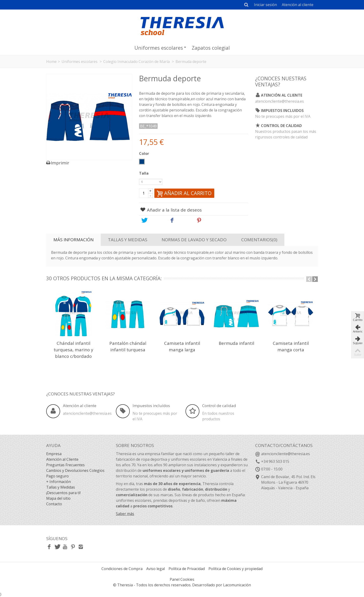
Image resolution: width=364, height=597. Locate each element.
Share (179, 220)
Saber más (125, 514)
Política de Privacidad (187, 569)
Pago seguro (57, 476)
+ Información (58, 482)
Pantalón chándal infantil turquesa (128, 346)
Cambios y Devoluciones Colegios (75, 470)
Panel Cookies (182, 579)
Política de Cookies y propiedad (236, 569)
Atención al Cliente (62, 459)
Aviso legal (156, 569)
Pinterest (210, 220)
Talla (144, 173)
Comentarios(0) (259, 240)
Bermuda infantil (236, 343)
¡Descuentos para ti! (63, 493)
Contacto (54, 504)
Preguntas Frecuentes (65, 465)
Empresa (54, 454)
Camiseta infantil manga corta (291, 346)
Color (145, 153)
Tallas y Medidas (128, 240)
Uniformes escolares (160, 48)
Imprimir (60, 163)
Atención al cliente (298, 5)
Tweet (151, 220)
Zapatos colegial (211, 48)
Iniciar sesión (265, 5)
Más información (73, 240)
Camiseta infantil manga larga (182, 346)
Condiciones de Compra (122, 569)
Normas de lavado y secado (194, 240)
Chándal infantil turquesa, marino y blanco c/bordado (73, 350)
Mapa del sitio (58, 498)
